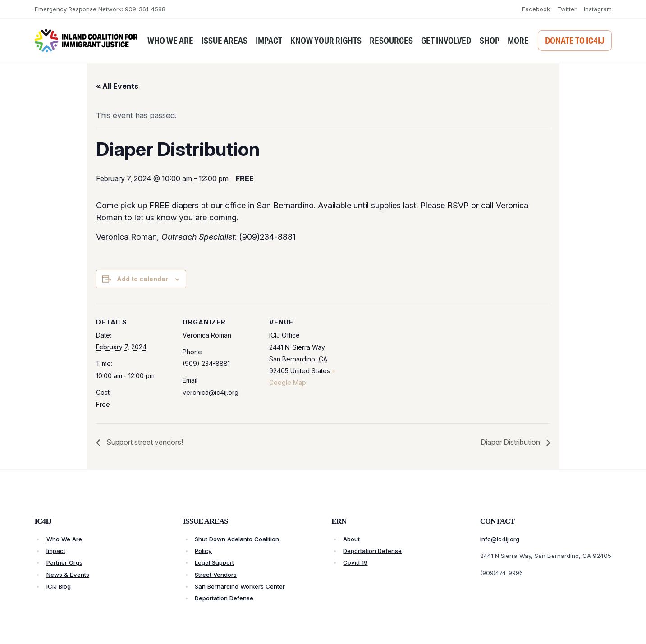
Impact (56, 551)
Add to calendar (142, 279)
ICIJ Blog (59, 586)
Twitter (567, 9)
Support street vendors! (144, 442)
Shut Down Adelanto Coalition (237, 539)
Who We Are (64, 539)
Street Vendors (216, 575)
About (351, 539)
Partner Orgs (64, 562)
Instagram (598, 9)
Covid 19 (355, 562)
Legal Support (214, 562)
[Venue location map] (403, 365)
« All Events (117, 86)
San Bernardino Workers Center (240, 586)
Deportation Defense (224, 598)
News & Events (68, 575)
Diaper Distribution (511, 442)
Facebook (536, 9)
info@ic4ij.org (500, 539)
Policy (203, 551)
